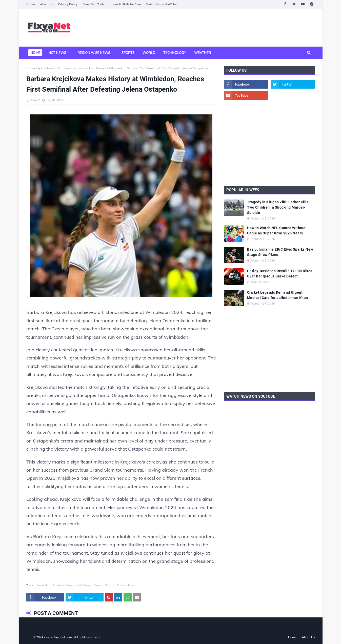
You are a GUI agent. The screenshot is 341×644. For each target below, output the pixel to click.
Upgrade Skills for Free (125, 4)
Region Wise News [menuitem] (94, 53)
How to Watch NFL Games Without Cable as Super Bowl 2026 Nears (276, 230)
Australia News (63, 585)
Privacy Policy (68, 4)
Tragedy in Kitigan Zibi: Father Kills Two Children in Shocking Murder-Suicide (278, 207)
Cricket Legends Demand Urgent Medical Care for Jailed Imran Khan (278, 295)
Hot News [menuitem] (57, 53)
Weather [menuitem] (203, 53)
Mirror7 (35, 100)
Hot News (84, 585)
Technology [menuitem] (175, 53)
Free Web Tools (93, 4)
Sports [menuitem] (128, 53)
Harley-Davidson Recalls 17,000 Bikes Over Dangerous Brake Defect (280, 274)
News (98, 585)
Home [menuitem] (35, 53)
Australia (43, 585)
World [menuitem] (149, 53)
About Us (47, 4)
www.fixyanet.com (59, 637)
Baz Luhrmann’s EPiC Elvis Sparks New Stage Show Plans (280, 252)
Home (31, 4)
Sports (109, 585)
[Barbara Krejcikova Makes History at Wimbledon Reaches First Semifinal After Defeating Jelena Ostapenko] (121, 207)
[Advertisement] (223, 28)
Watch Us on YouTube (161, 4)
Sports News (46, 68)
